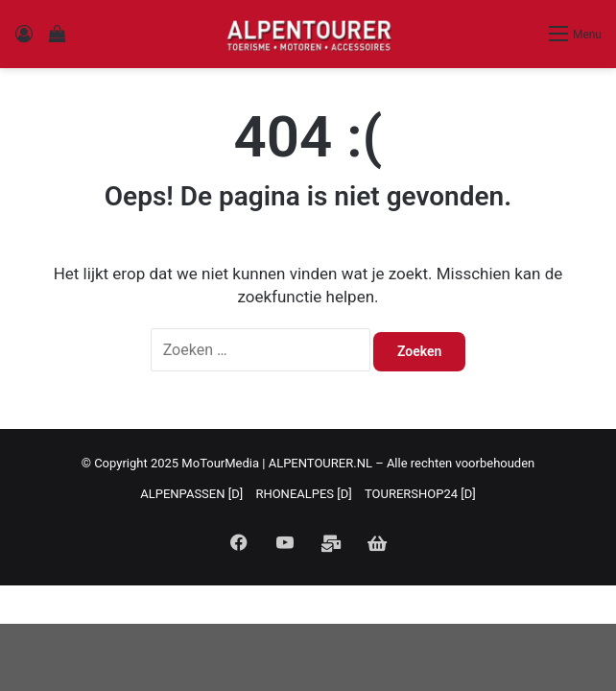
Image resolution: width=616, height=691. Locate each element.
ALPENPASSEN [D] (191, 494)
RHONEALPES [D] (303, 494)
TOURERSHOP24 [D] (420, 494)
